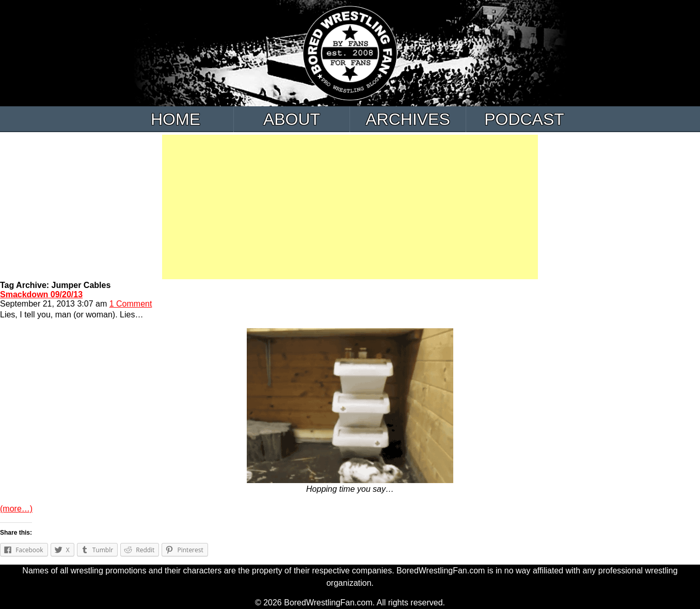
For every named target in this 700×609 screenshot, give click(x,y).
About (292, 119)
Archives (408, 119)
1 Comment (131, 304)
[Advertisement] (350, 207)
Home (176, 119)
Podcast (524, 119)
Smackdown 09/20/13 (41, 294)
